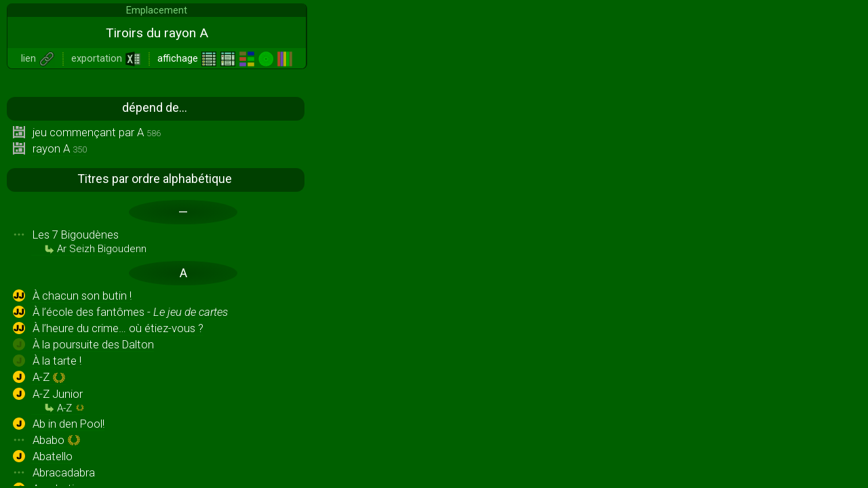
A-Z (49, 378)
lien (38, 58)
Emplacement (157, 10)
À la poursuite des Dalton (93, 344)
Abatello (53, 456)
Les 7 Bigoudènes (90, 241)
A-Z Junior (58, 401)
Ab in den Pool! (68, 424)
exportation (106, 58)
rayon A (60, 148)
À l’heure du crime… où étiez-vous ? (118, 328)
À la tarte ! (57, 361)
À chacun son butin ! (82, 296)
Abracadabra (64, 472)
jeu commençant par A (97, 132)
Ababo (57, 441)
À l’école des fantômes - (130, 312)
